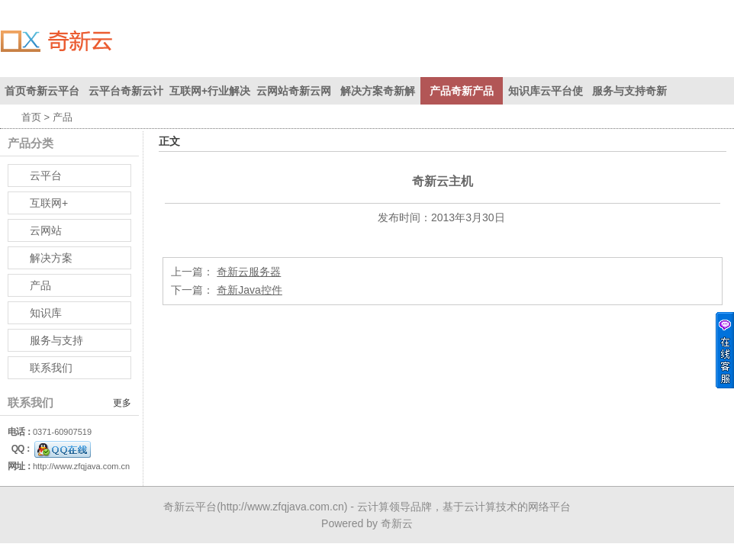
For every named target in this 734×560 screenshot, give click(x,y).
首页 (31, 117)
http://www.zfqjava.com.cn (81, 466)
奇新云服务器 (249, 272)
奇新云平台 (190, 507)
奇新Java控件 (249, 290)
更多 (122, 403)
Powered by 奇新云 (367, 523)
